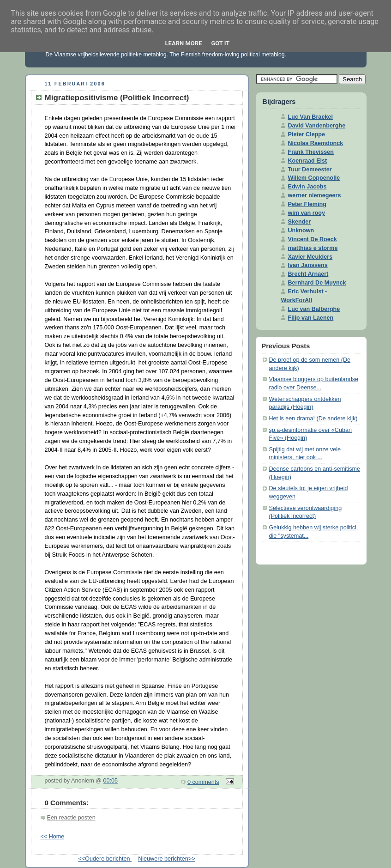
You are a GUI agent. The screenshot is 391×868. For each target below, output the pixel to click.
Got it (220, 43)
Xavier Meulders (310, 257)
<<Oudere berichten (105, 859)
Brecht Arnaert (308, 274)
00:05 (111, 781)
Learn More (184, 43)
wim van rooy (307, 213)
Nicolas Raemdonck (316, 143)
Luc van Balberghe (314, 309)
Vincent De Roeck (313, 239)
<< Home (53, 837)
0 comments (203, 782)
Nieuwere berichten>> (166, 859)
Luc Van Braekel (310, 117)
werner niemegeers (315, 195)
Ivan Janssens (308, 265)
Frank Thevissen (311, 152)
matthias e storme (313, 248)
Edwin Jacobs (307, 187)
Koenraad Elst (308, 161)
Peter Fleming (307, 204)
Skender (300, 222)
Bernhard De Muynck (317, 283)
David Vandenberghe (317, 126)
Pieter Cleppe (307, 134)
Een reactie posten (71, 818)
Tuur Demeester (310, 170)
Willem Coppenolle (314, 178)
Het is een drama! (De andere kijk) (313, 419)
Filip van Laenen (311, 318)
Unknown (301, 231)
